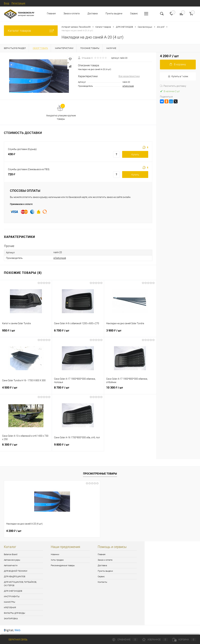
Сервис (134, 13)
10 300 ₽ (130, 390)
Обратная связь (16, 640)
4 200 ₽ (14, 531)
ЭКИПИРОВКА (11, 619)
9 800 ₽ (78, 447)
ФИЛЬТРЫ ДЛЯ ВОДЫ (14, 613)
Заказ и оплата (72, 13)
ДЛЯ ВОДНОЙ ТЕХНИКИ (16, 571)
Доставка (93, 13)
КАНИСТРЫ (10, 602)
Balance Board (11, 554)
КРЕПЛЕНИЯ (10, 608)
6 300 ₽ (26, 447)
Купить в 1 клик (178, 76)
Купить (135, 155)
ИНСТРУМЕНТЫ (12, 596)
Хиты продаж (57, 560)
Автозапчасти (11, 565)
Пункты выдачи (114, 13)
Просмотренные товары (100, 474)
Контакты (102, 582)
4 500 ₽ (26, 390)
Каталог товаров (31, 31)
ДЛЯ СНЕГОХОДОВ (13, 591)
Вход (7, 3)
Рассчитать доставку (173, 86)
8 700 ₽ (78, 390)
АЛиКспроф (128, 86)
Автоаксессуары (12, 560)
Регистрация (18, 3)
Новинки (55, 554)
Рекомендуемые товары (63, 565)
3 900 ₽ (130, 332)
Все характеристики (129, 76)
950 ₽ (26, 332)
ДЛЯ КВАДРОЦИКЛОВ (15, 576)
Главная (51, 13)
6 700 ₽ (78, 332)
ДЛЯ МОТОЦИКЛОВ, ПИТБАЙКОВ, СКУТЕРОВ (20, 584)
